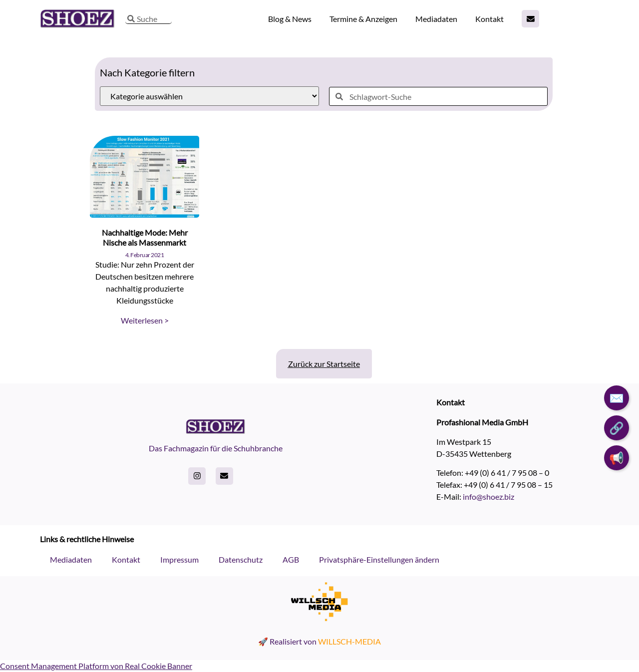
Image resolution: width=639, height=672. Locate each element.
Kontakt (489, 19)
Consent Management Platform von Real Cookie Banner (96, 666)
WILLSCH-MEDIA (349, 641)
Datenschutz (241, 559)
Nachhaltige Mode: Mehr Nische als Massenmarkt (145, 237)
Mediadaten (436, 19)
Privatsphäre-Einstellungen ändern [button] (379, 559)
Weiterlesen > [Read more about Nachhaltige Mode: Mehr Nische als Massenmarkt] (145, 320)
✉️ (617, 398)
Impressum (179, 559)
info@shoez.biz (488, 497)
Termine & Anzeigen (363, 19)
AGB (291, 559)
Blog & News (290, 19)
